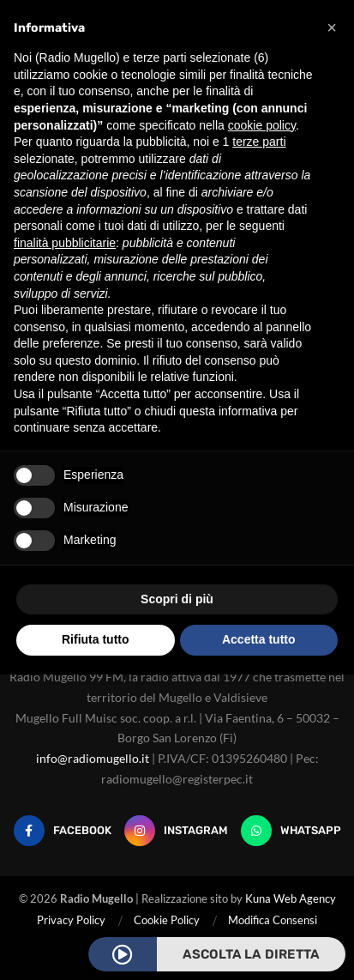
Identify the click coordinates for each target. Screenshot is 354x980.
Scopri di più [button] (177, 599)
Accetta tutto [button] (259, 639)
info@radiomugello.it (93, 758)
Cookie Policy (167, 920)
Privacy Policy (71, 920)
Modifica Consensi (273, 920)
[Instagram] (176, 831)
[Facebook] (63, 831)
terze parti (259, 142)
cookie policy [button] (262, 125)
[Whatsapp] (291, 831)
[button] (332, 27)
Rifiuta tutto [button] (96, 639)
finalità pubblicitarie (65, 243)
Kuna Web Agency (291, 898)
